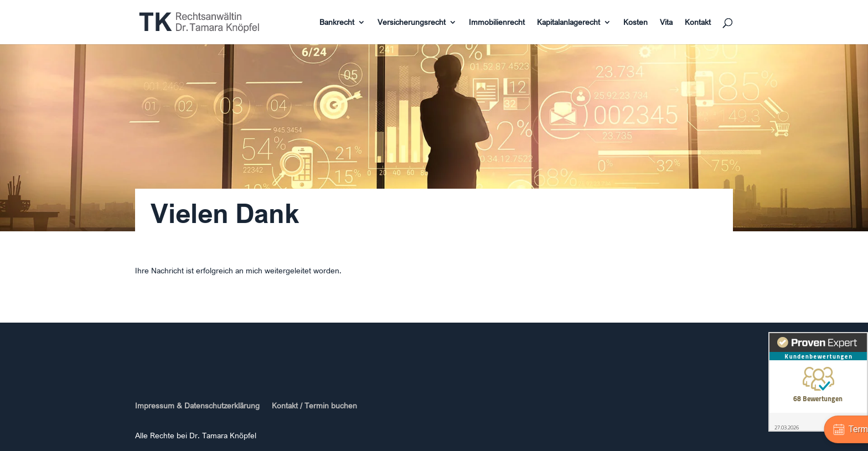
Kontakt (698, 23)
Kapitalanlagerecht (569, 23)
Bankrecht (337, 23)
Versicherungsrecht (412, 23)
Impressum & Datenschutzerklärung (197, 406)
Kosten (635, 23)
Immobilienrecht (497, 23)
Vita (666, 23)
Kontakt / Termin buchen (314, 406)
